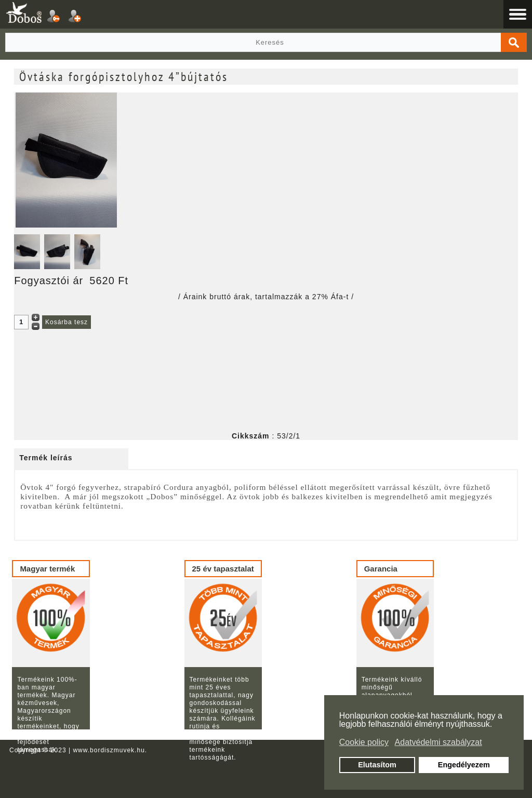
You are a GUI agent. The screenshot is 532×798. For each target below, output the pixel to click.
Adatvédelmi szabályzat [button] (438, 742)
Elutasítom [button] (377, 765)
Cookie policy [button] (364, 742)
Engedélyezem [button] (464, 765)
